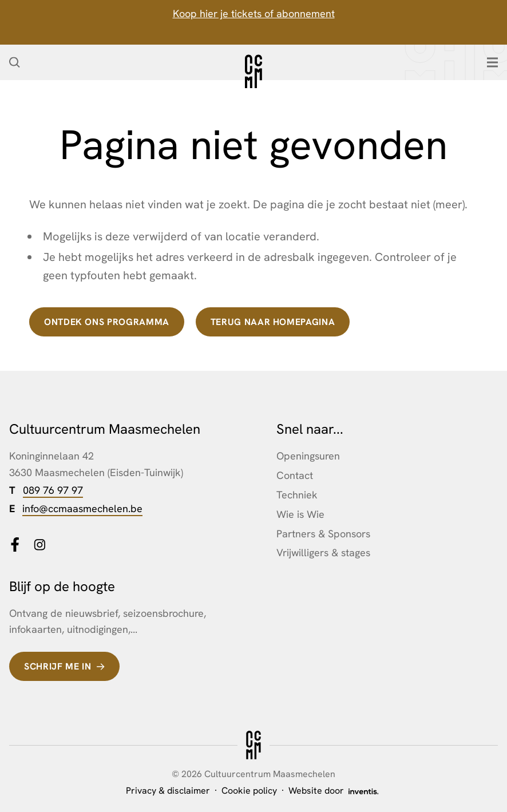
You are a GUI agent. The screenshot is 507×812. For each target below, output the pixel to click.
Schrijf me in (58, 666)
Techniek (297, 495)
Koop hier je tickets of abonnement (254, 13)
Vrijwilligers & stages (323, 552)
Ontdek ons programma (107, 322)
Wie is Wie (300, 514)
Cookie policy (249, 791)
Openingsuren (308, 456)
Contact (295, 475)
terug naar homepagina (273, 322)
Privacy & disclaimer (168, 791)
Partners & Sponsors (323, 534)
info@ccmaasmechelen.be (82, 508)
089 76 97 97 (53, 490)
